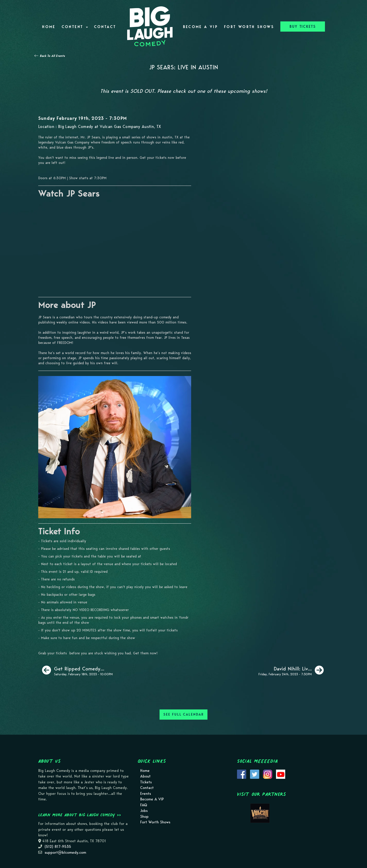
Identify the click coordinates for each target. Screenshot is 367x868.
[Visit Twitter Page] (255, 774)
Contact (105, 27)
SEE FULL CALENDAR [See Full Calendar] (183, 714)
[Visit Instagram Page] (268, 774)
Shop (144, 817)
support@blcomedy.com (65, 852)
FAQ (144, 805)
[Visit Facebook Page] (242, 774)
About (145, 776)
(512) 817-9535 (58, 847)
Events (146, 794)
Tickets (146, 782)
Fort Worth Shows (249, 27)
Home (49, 27)
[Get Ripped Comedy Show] (77, 670)
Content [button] (75, 27)
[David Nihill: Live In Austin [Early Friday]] (291, 670)
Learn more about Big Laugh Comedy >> (80, 815)
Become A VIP (200, 27)
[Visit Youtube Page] (281, 774)
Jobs (144, 811)
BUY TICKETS (303, 27)
